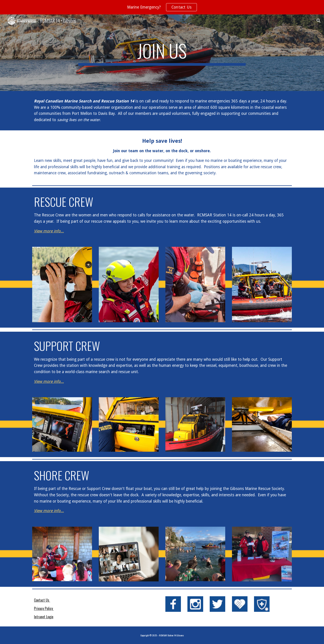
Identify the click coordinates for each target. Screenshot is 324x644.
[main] (162, 53)
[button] (319, 21)
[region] (162, 7)
